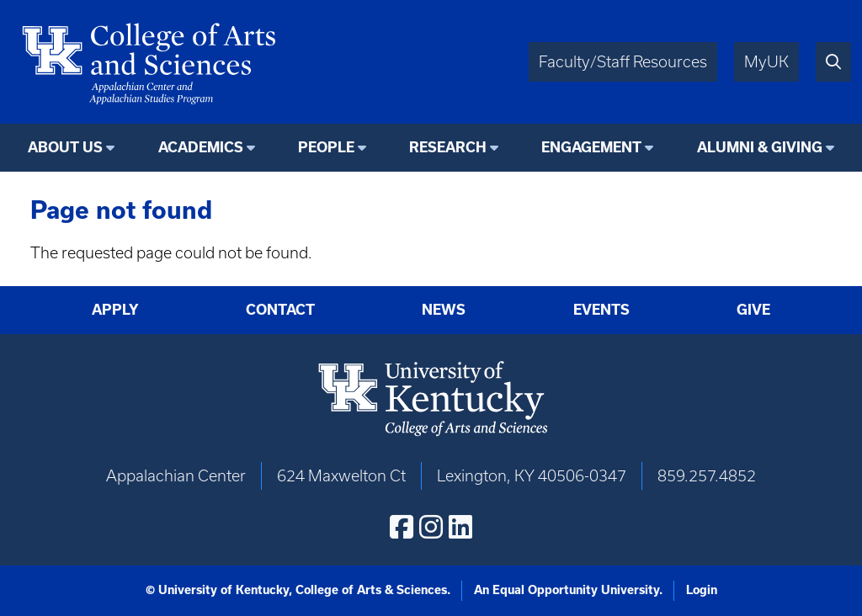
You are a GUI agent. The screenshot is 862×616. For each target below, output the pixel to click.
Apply (115, 309)
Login (702, 590)
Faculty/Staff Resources (623, 62)
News (444, 309)
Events (601, 309)
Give (753, 309)
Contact (280, 309)
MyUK (766, 62)
